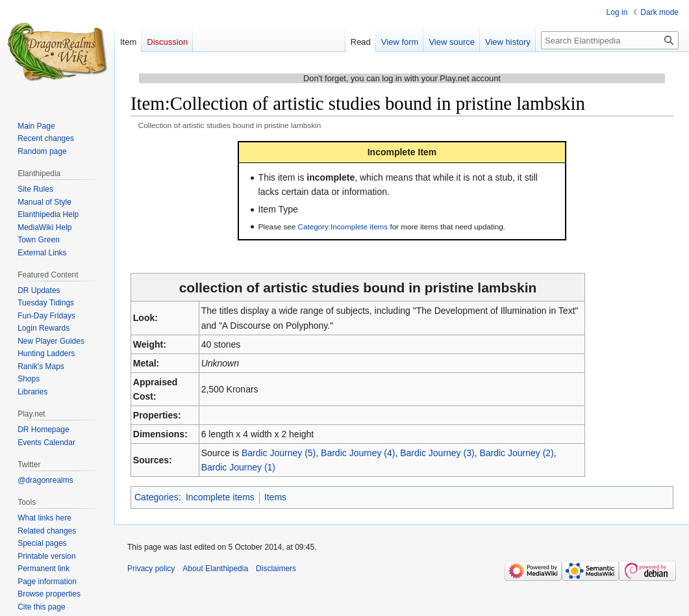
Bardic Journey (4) (358, 453)
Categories (157, 497)
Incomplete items (220, 497)
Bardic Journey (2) (516, 453)
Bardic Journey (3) (437, 453)
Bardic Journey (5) (279, 453)
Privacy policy (151, 569)
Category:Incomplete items (343, 226)
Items (275, 497)
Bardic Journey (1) (238, 467)
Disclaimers (276, 569)
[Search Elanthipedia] (610, 40)
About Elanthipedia (215, 569)
